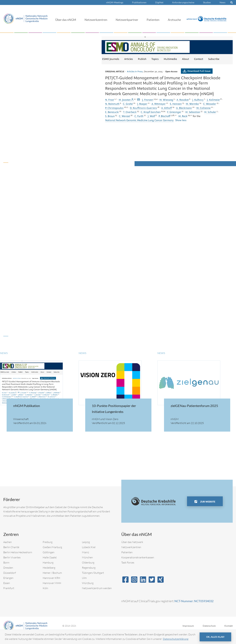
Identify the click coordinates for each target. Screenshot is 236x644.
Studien (207, 2)
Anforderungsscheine (183, 2)
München (87, 566)
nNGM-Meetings (115, 2)
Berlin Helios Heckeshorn (18, 561)
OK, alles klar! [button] (215, 637)
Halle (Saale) (50, 566)
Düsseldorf (10, 582)
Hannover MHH (52, 592)
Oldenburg (88, 572)
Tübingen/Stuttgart (93, 582)
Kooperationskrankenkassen (138, 566)
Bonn (6, 572)
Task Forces (128, 572)
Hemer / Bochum (52, 582)
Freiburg (48, 551)
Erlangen (8, 587)
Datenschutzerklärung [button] (176, 639)
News (223, 2)
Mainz (85, 561)
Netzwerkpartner (127, 20)
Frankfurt (9, 597)
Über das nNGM (66, 20)
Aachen (8, 551)
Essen (7, 592)
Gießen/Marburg (52, 556)
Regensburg (89, 577)
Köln (45, 597)
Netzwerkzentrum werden (97, 597)
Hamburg (48, 572)
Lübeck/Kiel (89, 556)
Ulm (84, 587)
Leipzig (86, 551)
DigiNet (159, 2)
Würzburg (88, 592)
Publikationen (139, 2)
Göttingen (49, 561)
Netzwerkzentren (96, 20)
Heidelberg (49, 577)
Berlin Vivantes (12, 566)
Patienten (153, 20)
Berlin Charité (11, 556)
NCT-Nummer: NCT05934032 (194, 610)
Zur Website (208, 511)
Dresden (8, 577)
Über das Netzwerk (132, 551)
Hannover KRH (51, 587)
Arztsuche (174, 20)
